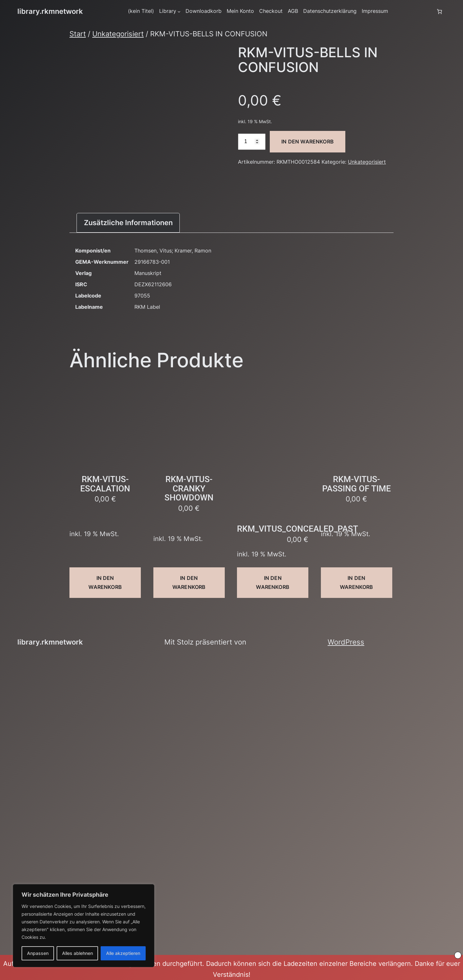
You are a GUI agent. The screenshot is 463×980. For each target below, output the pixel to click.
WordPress (346, 642)
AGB (293, 11)
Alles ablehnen (77, 953)
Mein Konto (240, 11)
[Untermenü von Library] (179, 11)
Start (78, 34)
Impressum (375, 11)
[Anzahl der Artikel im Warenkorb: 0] (439, 11)
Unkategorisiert (118, 34)
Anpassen (38, 953)
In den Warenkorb (308, 142)
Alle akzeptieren (123, 953)
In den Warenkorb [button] (105, 582)
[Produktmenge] (252, 142)
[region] (84, 926)
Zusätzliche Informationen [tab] (128, 223)
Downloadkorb (204, 11)
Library (168, 11)
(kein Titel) (141, 11)
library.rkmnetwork (50, 11)
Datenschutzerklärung (330, 11)
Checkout (271, 11)
